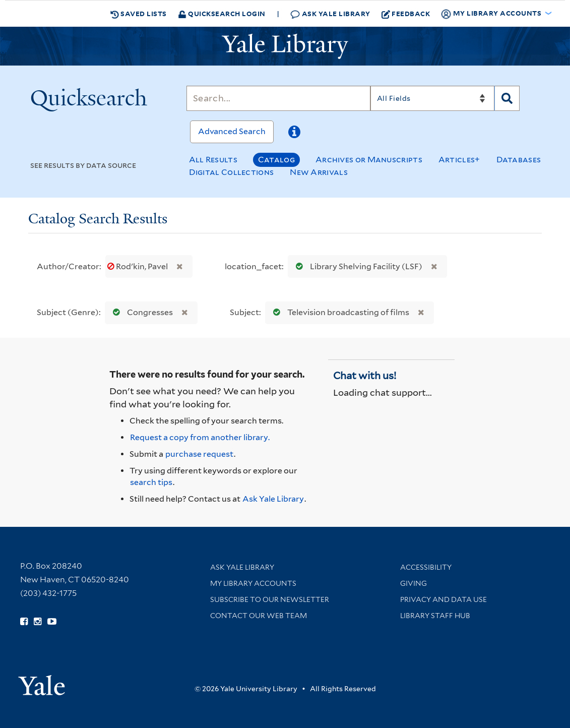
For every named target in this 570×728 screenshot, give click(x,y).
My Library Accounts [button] (492, 14)
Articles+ (459, 160)
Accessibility (426, 567)
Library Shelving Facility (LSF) (357, 266)
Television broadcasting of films (339, 312)
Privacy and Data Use (444, 599)
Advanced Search (232, 131)
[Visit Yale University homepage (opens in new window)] (42, 682)
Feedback (406, 14)
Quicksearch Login (222, 13)
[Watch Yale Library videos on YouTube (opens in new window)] (52, 622)
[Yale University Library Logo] (285, 46)
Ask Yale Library (330, 14)
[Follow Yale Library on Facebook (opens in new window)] (24, 622)
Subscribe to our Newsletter (270, 599)
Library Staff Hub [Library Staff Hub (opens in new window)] (435, 616)
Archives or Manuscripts (369, 160)
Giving (414, 583)
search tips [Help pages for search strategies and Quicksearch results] (151, 482)
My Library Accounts (253, 583)
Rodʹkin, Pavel (138, 266)
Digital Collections (232, 172)
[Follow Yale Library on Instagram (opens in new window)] (38, 622)
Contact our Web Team (259, 616)
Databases (519, 160)
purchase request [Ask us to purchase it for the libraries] (199, 454)
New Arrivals (319, 172)
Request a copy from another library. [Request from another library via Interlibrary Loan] (200, 437)
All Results (213, 160)
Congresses (141, 312)
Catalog (276, 160)
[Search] (278, 98)
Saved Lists (139, 14)
